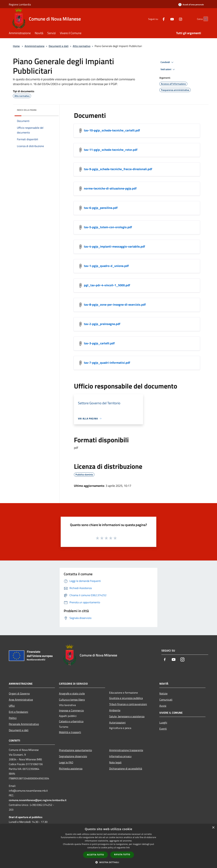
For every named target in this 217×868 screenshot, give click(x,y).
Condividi (167, 62)
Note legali (115, 762)
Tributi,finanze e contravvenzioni (128, 704)
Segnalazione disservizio (73, 756)
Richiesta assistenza (71, 768)
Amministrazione (34, 46)
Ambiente (115, 710)
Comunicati (166, 700)
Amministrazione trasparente (126, 750)
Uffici (12, 706)
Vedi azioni (168, 69)
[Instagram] (174, 19)
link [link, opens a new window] (128, 848)
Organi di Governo (19, 693)
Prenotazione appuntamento (75, 750)
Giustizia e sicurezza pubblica (126, 698)
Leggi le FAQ (66, 762)
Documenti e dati (59, 46)
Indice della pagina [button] (27, 110)
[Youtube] (165, 19)
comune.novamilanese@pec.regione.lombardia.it (38, 800)
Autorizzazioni (117, 722)
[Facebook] (157, 19)
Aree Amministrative (21, 700)
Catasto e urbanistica (71, 721)
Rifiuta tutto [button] (122, 855)
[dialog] (108, 846)
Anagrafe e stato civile (72, 693)
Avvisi (163, 706)
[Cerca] (204, 19)
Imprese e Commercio (71, 710)
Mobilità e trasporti (70, 732)
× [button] (213, 828)
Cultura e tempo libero (72, 700)
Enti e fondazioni (18, 712)
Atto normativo (82, 46)
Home (16, 46)
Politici (13, 718)
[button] (108, 862)
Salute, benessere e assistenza (127, 716)
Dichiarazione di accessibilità (126, 768)
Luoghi (163, 722)
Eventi (163, 729)
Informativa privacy (120, 756)
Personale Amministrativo (24, 724)
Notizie (163, 693)
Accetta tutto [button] (95, 855)
